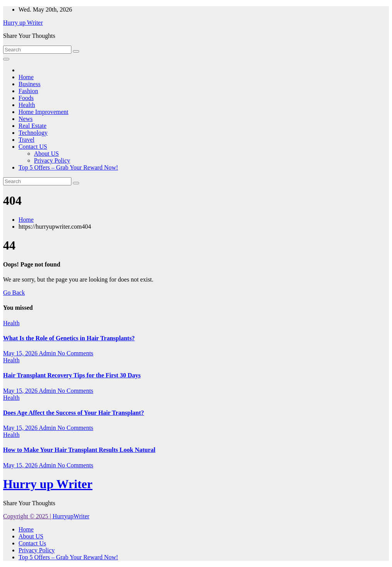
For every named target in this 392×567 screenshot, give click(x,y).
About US (46, 154)
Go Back (14, 293)
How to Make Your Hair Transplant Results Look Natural (79, 450)
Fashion (28, 91)
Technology (33, 133)
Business (30, 84)
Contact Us (32, 543)
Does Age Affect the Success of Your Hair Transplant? (73, 413)
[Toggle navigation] (6, 59)
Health (27, 105)
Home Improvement (43, 112)
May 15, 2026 (21, 353)
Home (26, 77)
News (25, 119)
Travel (26, 140)
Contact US (33, 147)
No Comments (75, 353)
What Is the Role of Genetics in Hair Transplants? (69, 338)
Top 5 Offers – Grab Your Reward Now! (68, 167)
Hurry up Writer (23, 23)
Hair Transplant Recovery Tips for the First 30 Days (72, 375)
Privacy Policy (52, 160)
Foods (26, 98)
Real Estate (32, 126)
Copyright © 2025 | (28, 516)
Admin (48, 353)
